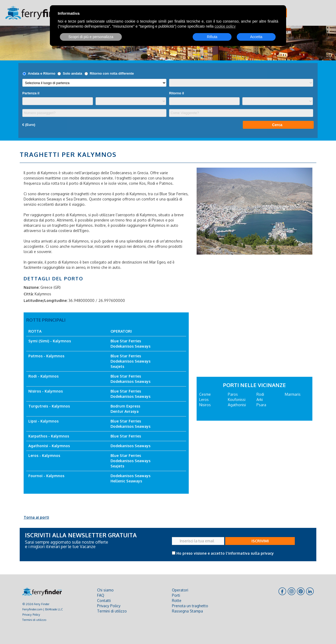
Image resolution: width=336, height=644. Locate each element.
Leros (204, 400)
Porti (176, 595)
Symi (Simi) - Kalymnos (50, 341)
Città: (29, 294)
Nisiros (205, 405)
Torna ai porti (36, 517)
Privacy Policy (31, 614)
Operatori (180, 590)
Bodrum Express (125, 406)
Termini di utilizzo (34, 620)
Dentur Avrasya (125, 411)
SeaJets (117, 366)
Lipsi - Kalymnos (43, 421)
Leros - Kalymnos (44, 455)
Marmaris (293, 394)
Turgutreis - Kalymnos (49, 406)
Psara (261, 405)
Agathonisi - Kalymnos (49, 446)
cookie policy (225, 26)
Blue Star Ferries (126, 341)
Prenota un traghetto (190, 606)
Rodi (260, 394)
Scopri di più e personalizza (91, 37)
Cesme (205, 394)
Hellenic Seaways (126, 481)
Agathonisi (237, 405)
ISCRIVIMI (260, 541)
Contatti (104, 601)
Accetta (256, 37)
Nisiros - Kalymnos (46, 391)
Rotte (177, 601)
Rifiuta (212, 37)
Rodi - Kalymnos (43, 376)
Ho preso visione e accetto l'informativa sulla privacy (225, 553)
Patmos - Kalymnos (46, 356)
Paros (233, 394)
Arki (260, 400)
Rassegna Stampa (187, 611)
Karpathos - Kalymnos (49, 436)
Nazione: (31, 287)
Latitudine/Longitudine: (46, 300)
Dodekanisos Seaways (130, 346)
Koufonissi (237, 400)
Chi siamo (105, 590)
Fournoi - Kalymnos (46, 476)
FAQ (101, 595)
